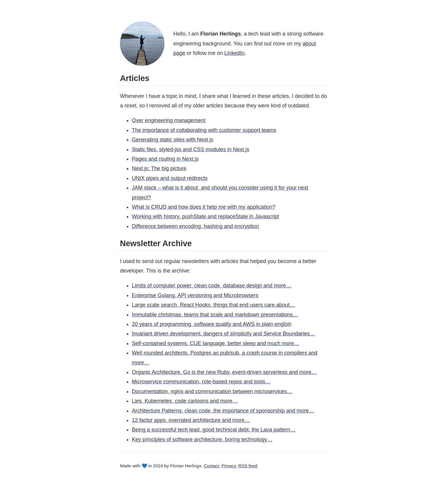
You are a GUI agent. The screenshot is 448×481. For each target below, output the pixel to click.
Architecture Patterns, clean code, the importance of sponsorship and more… (223, 411)
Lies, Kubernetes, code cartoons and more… (185, 401)
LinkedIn (234, 53)
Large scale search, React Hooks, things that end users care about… (213, 305)
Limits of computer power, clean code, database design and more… (212, 286)
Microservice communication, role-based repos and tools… (201, 382)
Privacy (229, 466)
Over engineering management (169, 120)
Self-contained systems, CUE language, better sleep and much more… (216, 343)
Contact (211, 466)
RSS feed (248, 466)
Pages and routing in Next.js (165, 159)
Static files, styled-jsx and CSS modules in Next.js (191, 149)
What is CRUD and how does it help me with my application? (204, 207)
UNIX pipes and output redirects (170, 178)
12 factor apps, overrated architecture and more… (191, 420)
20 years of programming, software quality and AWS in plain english (212, 324)
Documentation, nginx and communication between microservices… (212, 391)
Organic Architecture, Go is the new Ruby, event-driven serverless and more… (224, 372)
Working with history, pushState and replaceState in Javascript (205, 216)
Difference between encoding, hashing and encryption (195, 226)
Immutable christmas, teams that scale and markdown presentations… (215, 315)
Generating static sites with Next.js (173, 140)
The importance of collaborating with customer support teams (204, 130)
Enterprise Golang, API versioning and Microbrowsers (195, 295)
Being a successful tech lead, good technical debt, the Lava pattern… (214, 430)
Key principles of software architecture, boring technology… (202, 439)
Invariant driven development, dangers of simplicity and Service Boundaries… (223, 334)
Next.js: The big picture (159, 168)
